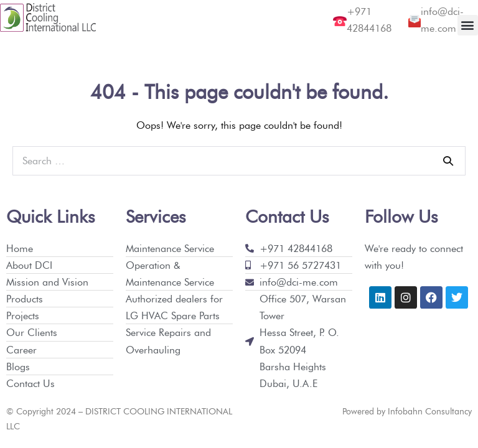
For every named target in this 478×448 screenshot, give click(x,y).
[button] (468, 25)
